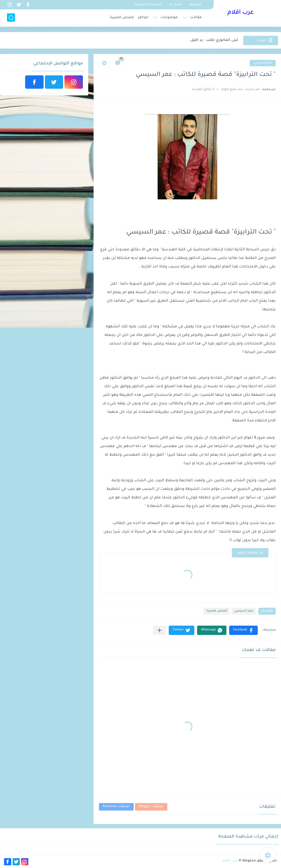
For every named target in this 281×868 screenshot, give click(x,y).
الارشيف (195, 5)
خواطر (143, 18)
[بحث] (11, 18)
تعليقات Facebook (116, 807)
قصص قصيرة (122, 18)
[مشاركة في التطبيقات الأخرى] (159, 630)
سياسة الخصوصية (148, 5)
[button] (243, 630)
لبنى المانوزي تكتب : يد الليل (214, 40)
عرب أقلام (241, 13)
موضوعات (169, 18)
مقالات (196, 18)
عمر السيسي (263, 63)
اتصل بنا (175, 5)
